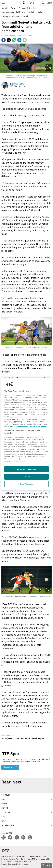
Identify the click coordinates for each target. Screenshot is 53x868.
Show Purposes (26, 484)
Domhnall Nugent (36, 738)
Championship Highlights (13, 12)
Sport (4, 738)
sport (4, 8)
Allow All (26, 477)
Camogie (6, 16)
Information (8, 826)
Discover (6, 795)
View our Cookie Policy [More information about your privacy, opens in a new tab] (19, 426)
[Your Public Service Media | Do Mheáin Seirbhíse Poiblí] (6, 851)
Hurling (40, 12)
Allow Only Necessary (26, 469)
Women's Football (20, 16)
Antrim (24, 738)
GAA (13, 8)
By (18, 84)
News (11, 738)
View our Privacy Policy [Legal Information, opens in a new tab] (38, 426)
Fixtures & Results (27, 8)
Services (6, 812)
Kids (4, 817)
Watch (4, 804)
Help (4, 821)
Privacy (46, 865)
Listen (5, 808)
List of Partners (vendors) (15, 462)
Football (31, 12)
